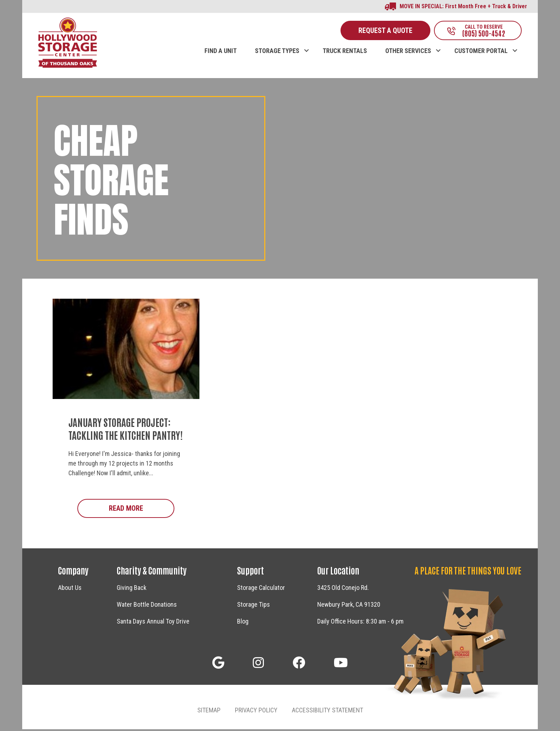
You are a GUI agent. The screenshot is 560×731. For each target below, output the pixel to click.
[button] (306, 45)
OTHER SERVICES (408, 53)
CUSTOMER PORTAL (481, 53)
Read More (142, 510)
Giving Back (132, 590)
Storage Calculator (261, 590)
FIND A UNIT (221, 53)
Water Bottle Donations (147, 607)
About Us (70, 590)
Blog (243, 623)
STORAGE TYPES (277, 53)
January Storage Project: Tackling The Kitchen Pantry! (125, 430)
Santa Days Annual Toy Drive (153, 623)
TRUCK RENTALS (345, 53)
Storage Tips (254, 607)
